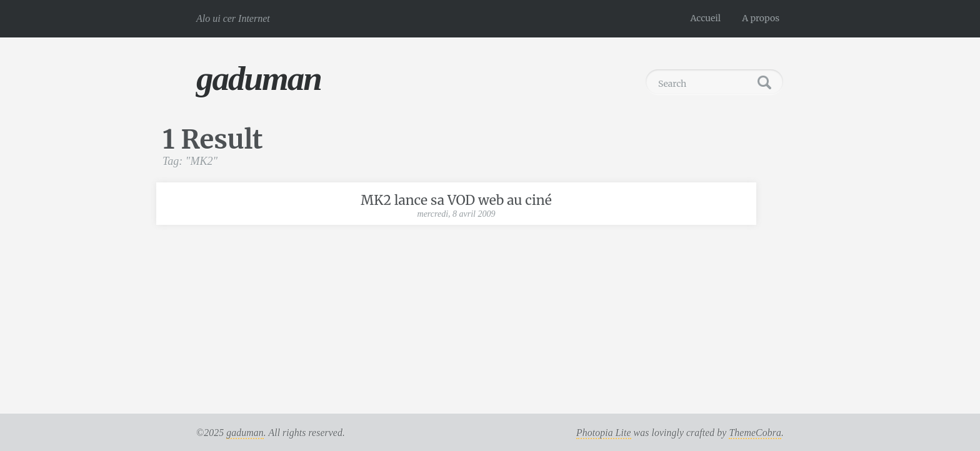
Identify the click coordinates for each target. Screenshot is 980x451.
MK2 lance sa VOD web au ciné (456, 200)
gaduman (259, 78)
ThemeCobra (755, 433)
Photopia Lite (604, 433)
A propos (761, 18)
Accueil (706, 18)
